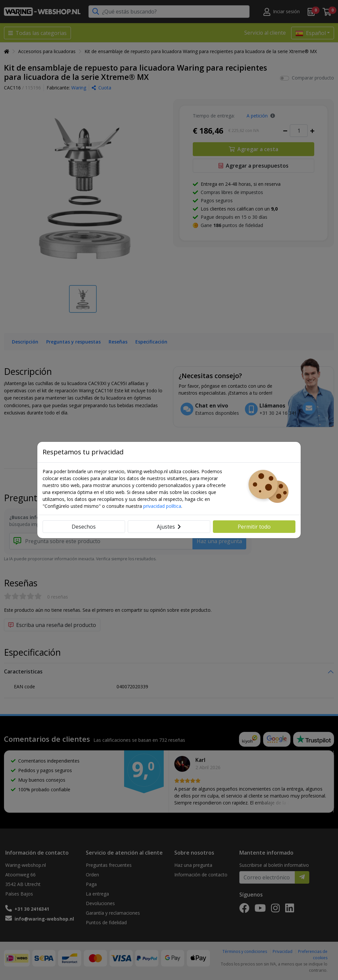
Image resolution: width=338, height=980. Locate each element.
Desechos (84, 527)
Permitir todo (254, 527)
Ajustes (169, 527)
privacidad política (162, 506)
